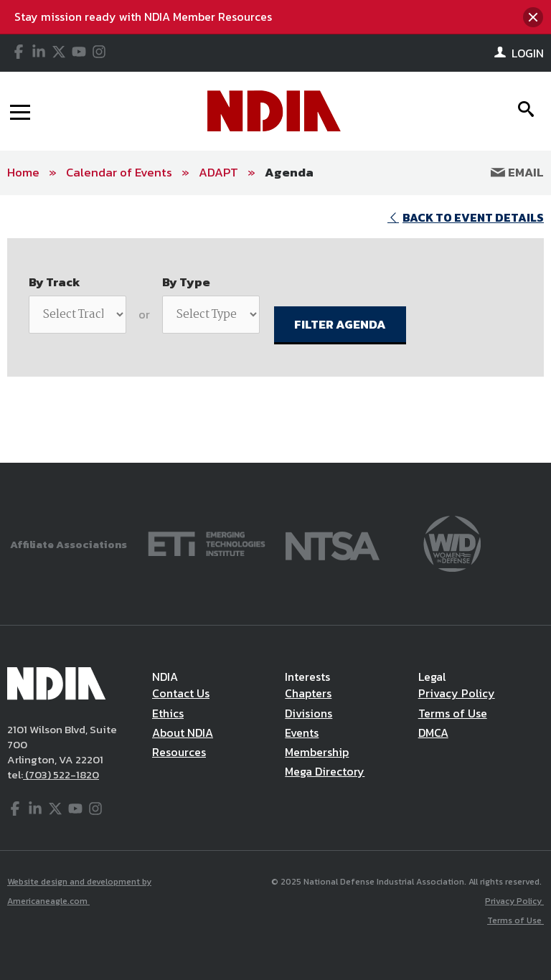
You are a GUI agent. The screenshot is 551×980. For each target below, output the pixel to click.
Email (517, 172)
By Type (186, 282)
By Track (55, 282)
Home (23, 172)
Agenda (289, 172)
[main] (275, 329)
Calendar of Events (119, 172)
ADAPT (218, 172)
